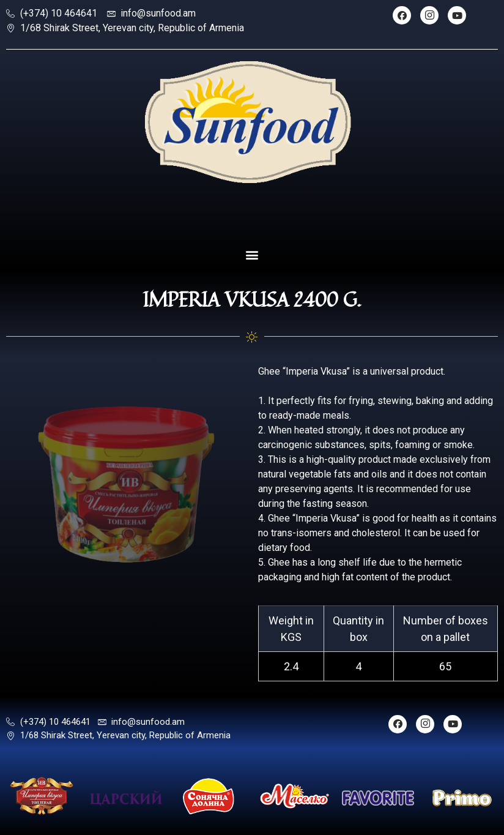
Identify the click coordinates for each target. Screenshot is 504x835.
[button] (252, 255)
